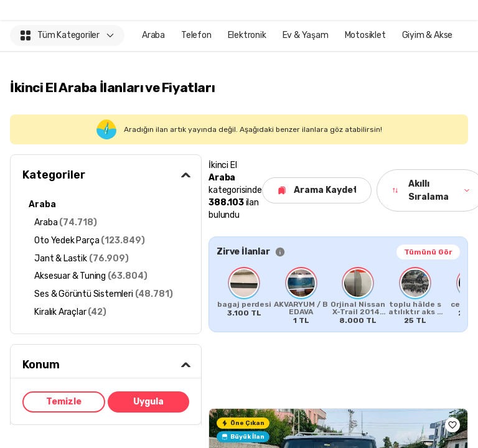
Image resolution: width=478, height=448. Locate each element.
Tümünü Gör (428, 252)
